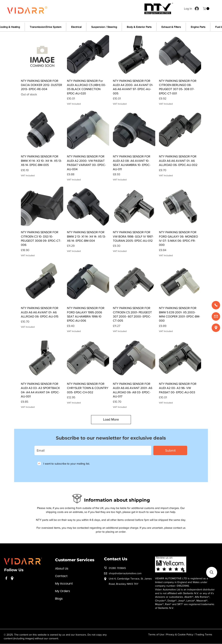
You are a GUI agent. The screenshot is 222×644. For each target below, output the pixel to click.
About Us (62, 568)
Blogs (59, 599)
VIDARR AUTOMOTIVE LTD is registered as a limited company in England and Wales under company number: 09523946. (181, 582)
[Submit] (170, 450)
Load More (111, 419)
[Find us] (216, 328)
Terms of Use (156, 634)
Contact (61, 576)
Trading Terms (204, 634)
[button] (206, 9)
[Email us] (216, 316)
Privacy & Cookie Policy (180, 634)
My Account (64, 584)
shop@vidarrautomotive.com (125, 573)
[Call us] (216, 305)
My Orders (63, 591)
